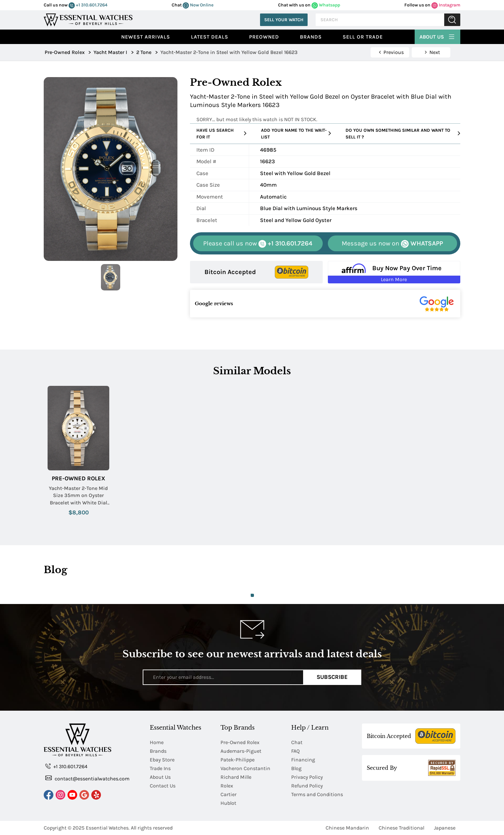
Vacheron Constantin (245, 768)
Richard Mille (236, 777)
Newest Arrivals (146, 37)
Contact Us (163, 786)
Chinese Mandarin (347, 828)
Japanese (445, 828)
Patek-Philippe (238, 760)
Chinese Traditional (401, 828)
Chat (297, 742)
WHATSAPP (392, 244)
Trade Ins (160, 768)
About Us (437, 36)
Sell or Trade (363, 37)
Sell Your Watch (284, 20)
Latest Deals (210, 37)
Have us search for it (221, 134)
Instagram (446, 5)
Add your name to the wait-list (296, 134)
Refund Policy (307, 786)
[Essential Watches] (88, 19)
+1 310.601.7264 (88, 5)
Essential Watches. (108, 828)
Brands (311, 37)
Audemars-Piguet (241, 751)
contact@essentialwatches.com (87, 778)
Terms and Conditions (317, 794)
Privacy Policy (307, 777)
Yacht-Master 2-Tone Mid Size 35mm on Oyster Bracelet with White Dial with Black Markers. (78, 496)
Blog (296, 768)
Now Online (198, 5)
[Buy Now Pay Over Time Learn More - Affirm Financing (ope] (394, 272)
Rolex (227, 786)
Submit (452, 20)
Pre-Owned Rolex (78, 479)
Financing (303, 760)
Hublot (228, 803)
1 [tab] (252, 595)
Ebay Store (162, 760)
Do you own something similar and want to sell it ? (403, 134)
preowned (264, 37)
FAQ (295, 751)
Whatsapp (326, 5)
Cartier (229, 794)
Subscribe (332, 677)
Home (157, 742)
